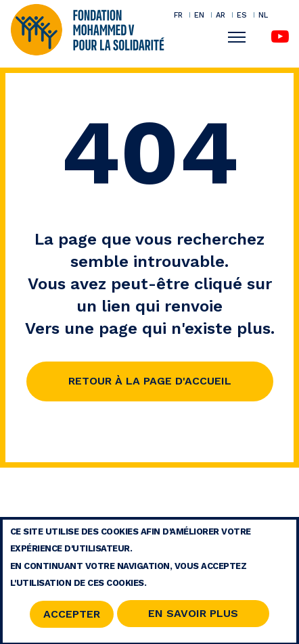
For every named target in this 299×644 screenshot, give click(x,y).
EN (199, 15)
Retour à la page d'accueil (150, 381)
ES (242, 15)
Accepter (72, 618)
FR (178, 15)
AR (221, 15)
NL (263, 15)
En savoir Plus (193, 617)
